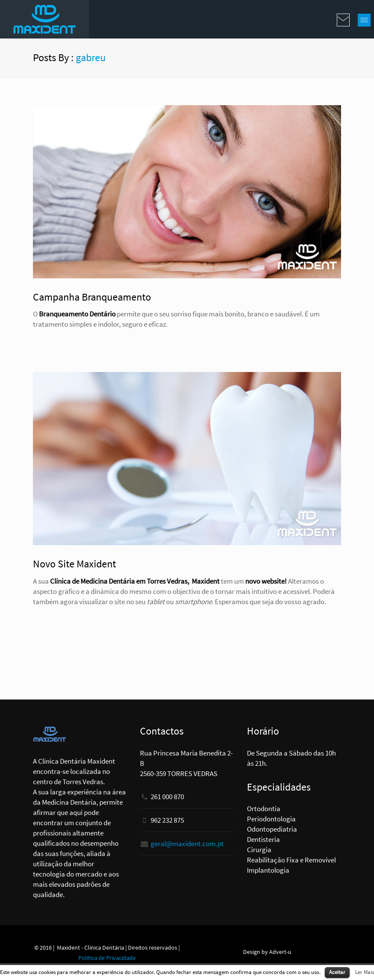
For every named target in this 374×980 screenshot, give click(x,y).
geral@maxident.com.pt (187, 844)
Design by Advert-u (267, 952)
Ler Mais (365, 972)
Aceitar (337, 972)
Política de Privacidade (107, 958)
